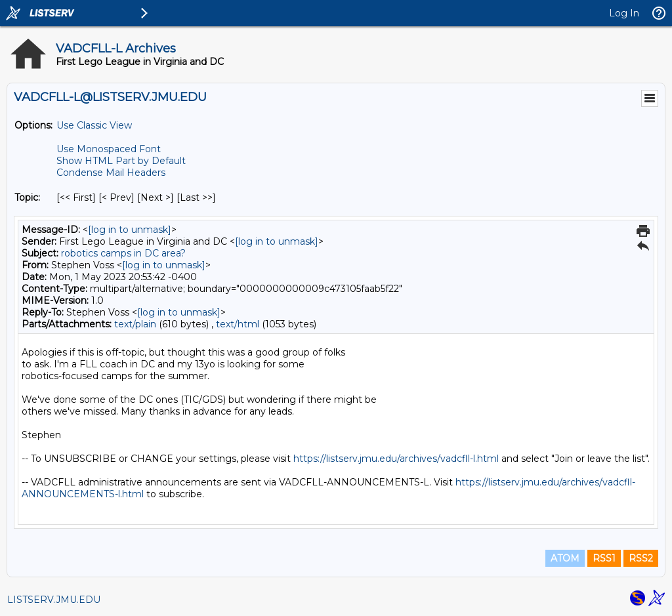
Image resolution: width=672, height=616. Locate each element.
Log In (624, 13)
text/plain (135, 324)
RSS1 (604, 558)
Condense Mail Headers (111, 173)
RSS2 (641, 558)
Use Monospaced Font (109, 149)
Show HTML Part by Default (121, 161)
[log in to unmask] (130, 230)
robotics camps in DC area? (123, 253)
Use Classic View (94, 125)
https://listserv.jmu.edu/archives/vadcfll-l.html (396, 459)
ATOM (565, 558)
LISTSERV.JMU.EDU (54, 600)
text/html (238, 324)
